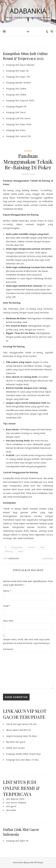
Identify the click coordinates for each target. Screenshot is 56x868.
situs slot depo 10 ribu (27, 760)
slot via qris (19, 748)
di (6, 547)
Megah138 (21, 106)
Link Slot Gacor (23, 118)
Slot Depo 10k (23, 77)
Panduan (31, 547)
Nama (7, 591)
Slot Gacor (21, 112)
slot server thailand (16, 802)
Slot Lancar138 (23, 136)
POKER (28, 151)
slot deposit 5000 (15, 799)
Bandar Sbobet (23, 83)
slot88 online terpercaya (28, 754)
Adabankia (28, 11)
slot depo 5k (22, 841)
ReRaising (9, 551)
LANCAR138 (25, 730)
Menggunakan (17, 547)
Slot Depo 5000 (23, 124)
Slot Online (21, 89)
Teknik (20, 551)
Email (7, 606)
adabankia (14, 558)
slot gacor (21, 742)
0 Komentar (47, 558)
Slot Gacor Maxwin (25, 65)
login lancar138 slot (27, 724)
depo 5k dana (30, 736)
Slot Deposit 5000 (25, 100)
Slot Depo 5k (22, 71)
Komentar (8, 649)
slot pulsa (11, 810)
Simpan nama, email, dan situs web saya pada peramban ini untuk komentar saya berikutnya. (26, 641)
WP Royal (38, 862)
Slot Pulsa (20, 130)
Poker (42, 547)
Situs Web (8, 621)
